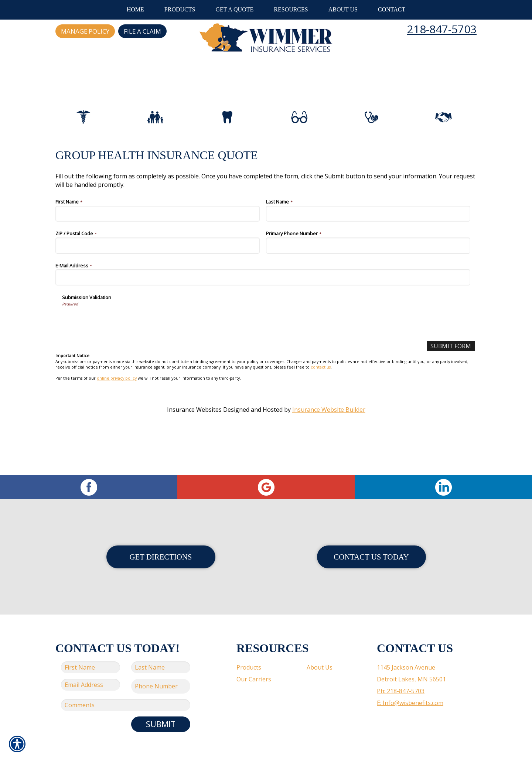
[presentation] (118, 353)
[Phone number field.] (161, 668)
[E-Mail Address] (263, 310)
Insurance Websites (194, 442)
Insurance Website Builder (329, 442)
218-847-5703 (442, 29)
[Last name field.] (161, 650)
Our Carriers (254, 661)
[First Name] (158, 246)
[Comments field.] (126, 687)
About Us (320, 650)
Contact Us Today (371, 539)
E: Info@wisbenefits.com (410, 685)
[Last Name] (368, 246)
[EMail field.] (91, 667)
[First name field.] (91, 650)
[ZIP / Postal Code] (158, 278)
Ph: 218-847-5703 (401, 673)
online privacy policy (117, 411)
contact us (321, 400)
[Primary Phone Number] (368, 278)
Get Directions (161, 539)
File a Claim (142, 31)
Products (249, 650)
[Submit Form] (450, 379)
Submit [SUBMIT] (161, 706)
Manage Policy (85, 31)
